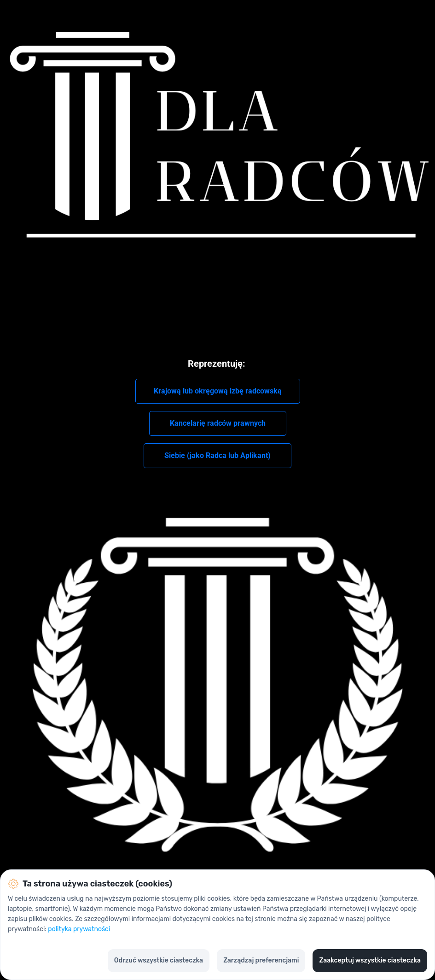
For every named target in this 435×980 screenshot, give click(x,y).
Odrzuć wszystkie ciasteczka (159, 960)
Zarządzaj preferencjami (261, 960)
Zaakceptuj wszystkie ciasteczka (370, 960)
